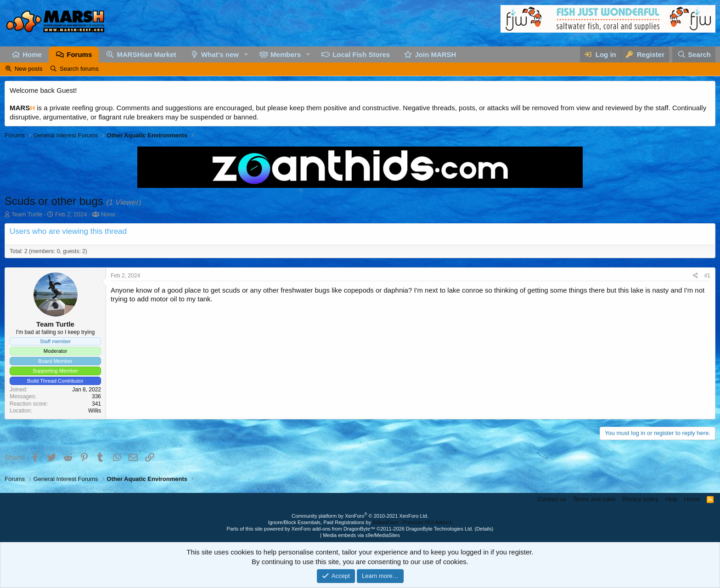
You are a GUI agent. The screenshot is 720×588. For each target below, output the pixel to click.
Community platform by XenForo (360, 516)
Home (32, 54)
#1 (707, 276)
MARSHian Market (147, 54)
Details (484, 529)
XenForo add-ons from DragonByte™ (333, 529)
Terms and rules (594, 499)
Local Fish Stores (361, 54)
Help (672, 499)
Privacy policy (640, 499)
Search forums (79, 69)
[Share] (695, 276)
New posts (29, 69)
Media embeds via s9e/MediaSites (361, 535)
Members (286, 54)
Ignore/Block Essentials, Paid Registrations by (360, 522)
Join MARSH (435, 54)
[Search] (694, 54)
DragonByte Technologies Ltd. (440, 529)
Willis (95, 411)
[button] (246, 54)
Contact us (552, 499)
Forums (79, 54)
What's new (220, 54)
